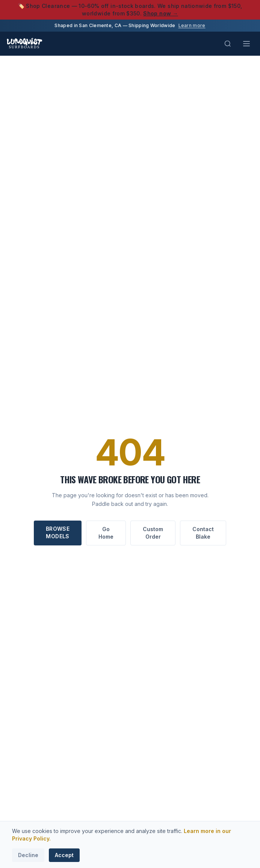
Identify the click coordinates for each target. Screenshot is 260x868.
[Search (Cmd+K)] (228, 44)
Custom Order (153, 533)
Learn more (192, 25)
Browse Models (58, 532)
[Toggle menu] (246, 44)
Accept (64, 855)
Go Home (106, 533)
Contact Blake (203, 533)
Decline (28, 855)
